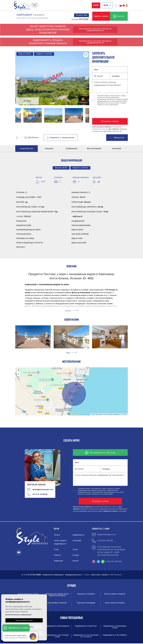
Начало (57, 535)
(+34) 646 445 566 (114, 561)
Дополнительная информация (18, 614)
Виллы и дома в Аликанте (115, 594)
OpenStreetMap (108, 414)
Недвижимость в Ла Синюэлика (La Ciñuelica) (86, 636)
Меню (107, 5)
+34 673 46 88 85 (37, 494)
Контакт (76, 561)
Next (87, 78)
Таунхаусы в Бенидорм (86, 603)
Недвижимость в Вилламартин (57, 626)
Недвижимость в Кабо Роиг (86, 626)
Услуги (75, 549)
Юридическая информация (53, 575)
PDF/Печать (32, 138)
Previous (18, 78)
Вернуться (117, 138)
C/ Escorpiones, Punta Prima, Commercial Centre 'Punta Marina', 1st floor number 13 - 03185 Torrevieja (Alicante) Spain (111, 551)
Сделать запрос (101, 16)
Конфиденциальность (73, 575)
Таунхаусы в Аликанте (86, 594)
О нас (56, 549)
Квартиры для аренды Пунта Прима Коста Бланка (57, 595)
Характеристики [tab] (26, 148)
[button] (17, 138)
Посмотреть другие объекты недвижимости (95, 30)
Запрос (96, 5)
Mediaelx (118, 575)
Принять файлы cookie (24, 620)
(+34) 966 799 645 (105, 541)
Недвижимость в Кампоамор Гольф (115, 627)
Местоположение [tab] (94, 148)
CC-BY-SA (124, 414)
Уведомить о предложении (61, 138)
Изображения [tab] (71, 148)
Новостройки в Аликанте (57, 603)
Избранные (59, 561)
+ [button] (18, 371)
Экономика (117, 148)
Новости (57, 555)
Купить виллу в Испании (115, 603)
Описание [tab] (49, 148)
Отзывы (76, 555)
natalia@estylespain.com (40, 489)
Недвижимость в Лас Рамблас (115, 635)
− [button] (18, 374)
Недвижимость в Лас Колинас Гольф (57, 636)
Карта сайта (96, 575)
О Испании (77, 541)
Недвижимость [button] (79, 535)
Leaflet (93, 414)
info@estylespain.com (106, 535)
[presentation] (105, 112)
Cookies (87, 575)
